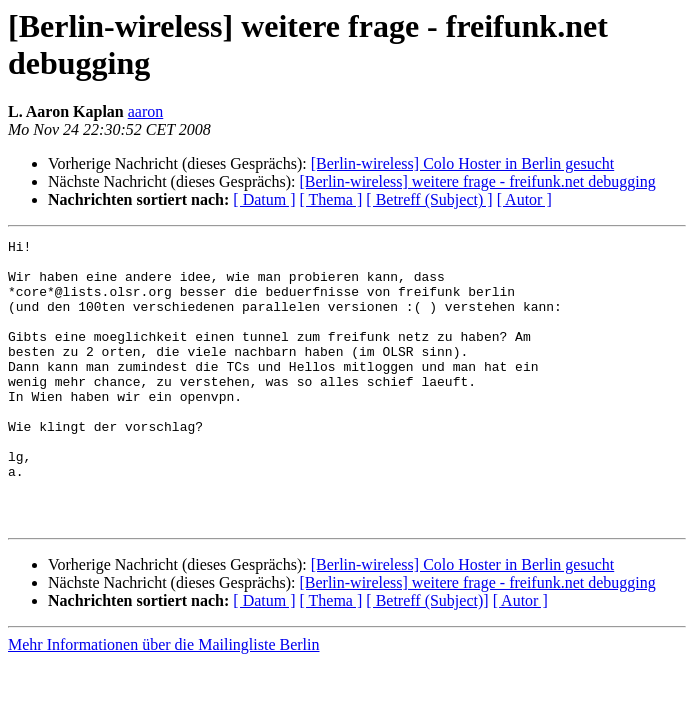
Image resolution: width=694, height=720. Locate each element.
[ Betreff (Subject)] (427, 657)
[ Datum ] (264, 199)
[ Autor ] (524, 199)
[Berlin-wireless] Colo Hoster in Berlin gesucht (463, 163)
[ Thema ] (331, 199)
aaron (146, 111)
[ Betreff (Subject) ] (429, 199)
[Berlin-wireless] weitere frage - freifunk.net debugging (477, 181)
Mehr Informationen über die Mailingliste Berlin (163, 701)
